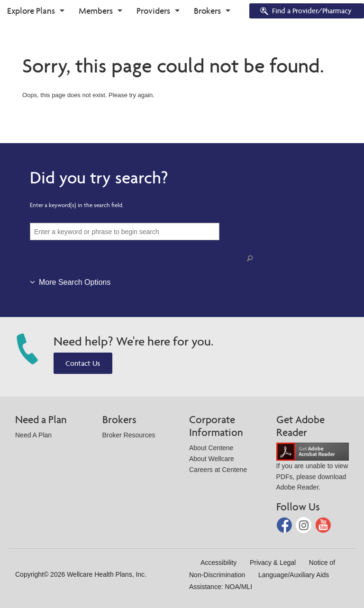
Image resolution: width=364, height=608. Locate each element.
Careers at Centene (218, 470)
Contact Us (83, 363)
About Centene (211, 448)
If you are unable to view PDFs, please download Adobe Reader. (313, 469)
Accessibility (218, 563)
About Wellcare (212, 459)
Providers (153, 11)
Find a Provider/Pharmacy (305, 12)
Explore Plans (31, 11)
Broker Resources (129, 435)
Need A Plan (33, 435)
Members (96, 11)
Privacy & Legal (273, 563)
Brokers (207, 11)
